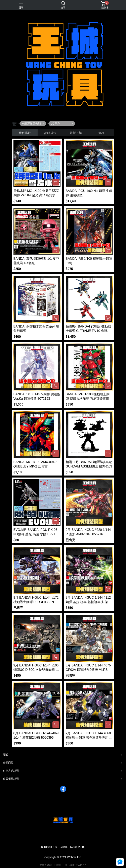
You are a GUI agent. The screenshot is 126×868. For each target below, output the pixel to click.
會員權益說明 (11, 779)
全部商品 (8, 763)
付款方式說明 (11, 771)
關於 (6, 755)
